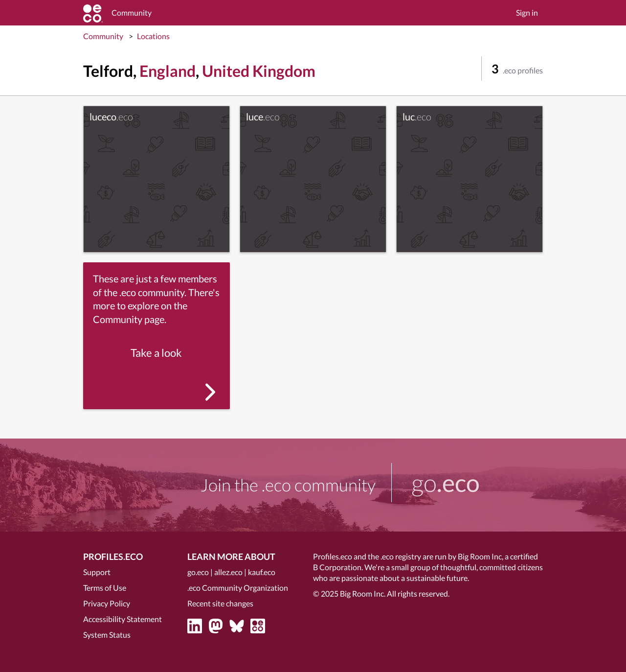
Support (97, 572)
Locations (153, 36)
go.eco (198, 572)
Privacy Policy (107, 603)
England (168, 71)
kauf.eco (262, 572)
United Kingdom (259, 71)
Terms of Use (105, 588)
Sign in (527, 12)
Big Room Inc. (363, 593)
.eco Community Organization (238, 588)
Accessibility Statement (123, 619)
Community (103, 36)
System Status (107, 635)
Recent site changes (220, 603)
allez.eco (228, 572)
